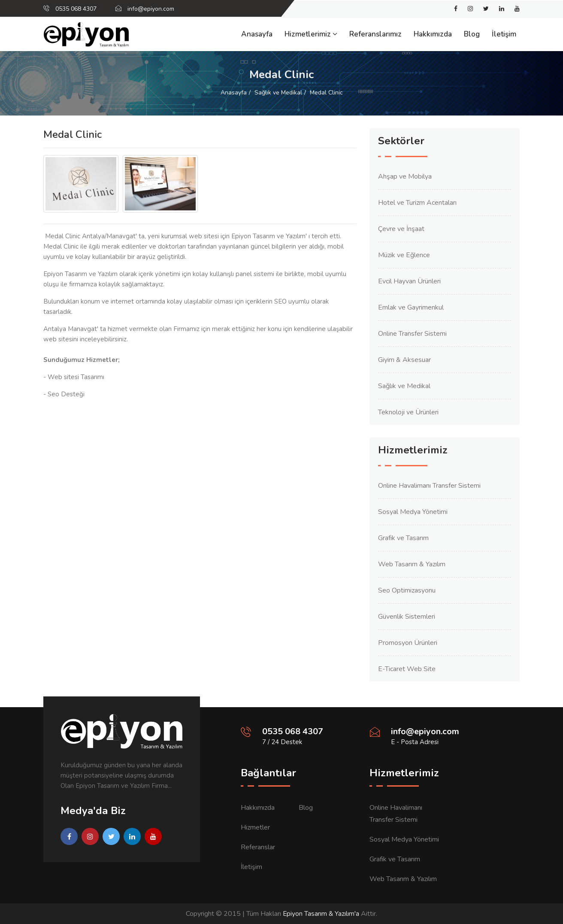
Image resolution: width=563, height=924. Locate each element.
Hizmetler (255, 827)
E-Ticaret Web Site (407, 669)
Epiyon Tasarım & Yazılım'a (321, 914)
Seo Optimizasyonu (407, 590)
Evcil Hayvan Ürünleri (409, 281)
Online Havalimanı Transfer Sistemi (429, 486)
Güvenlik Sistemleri (407, 617)
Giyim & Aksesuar (404, 360)
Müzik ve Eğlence (404, 255)
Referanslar (258, 847)
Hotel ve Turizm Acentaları (417, 203)
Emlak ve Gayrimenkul (411, 307)
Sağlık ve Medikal (278, 93)
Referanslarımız (375, 34)
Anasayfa (257, 34)
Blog (472, 34)
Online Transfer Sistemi (412, 334)
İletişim (504, 34)
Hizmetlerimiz (311, 34)
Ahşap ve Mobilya (405, 176)
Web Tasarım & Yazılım (412, 564)
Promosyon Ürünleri (408, 643)
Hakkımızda (433, 34)
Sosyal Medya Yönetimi (413, 512)
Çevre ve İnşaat (401, 229)
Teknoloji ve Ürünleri (408, 412)
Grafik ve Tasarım (403, 538)
